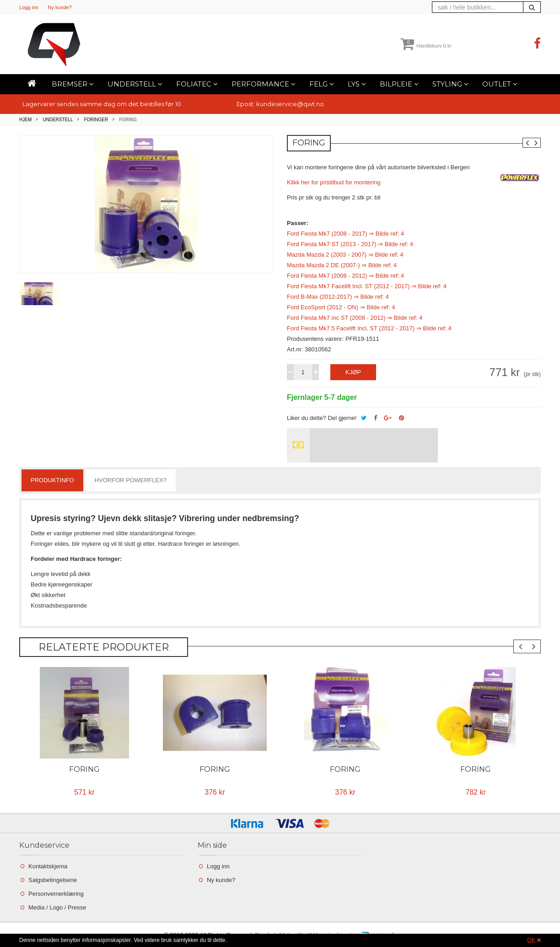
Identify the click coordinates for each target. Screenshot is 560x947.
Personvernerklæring (56, 894)
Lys (357, 84)
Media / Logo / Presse (57, 907)
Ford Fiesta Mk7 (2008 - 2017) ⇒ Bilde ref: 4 (345, 234)
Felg (322, 84)
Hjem (25, 120)
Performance (264, 84)
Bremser (73, 84)
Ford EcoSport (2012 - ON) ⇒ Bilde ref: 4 (341, 307)
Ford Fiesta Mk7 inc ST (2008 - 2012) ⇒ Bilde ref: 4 (355, 318)
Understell (135, 84)
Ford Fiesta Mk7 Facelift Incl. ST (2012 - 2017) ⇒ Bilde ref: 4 (367, 286)
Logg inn (29, 7)
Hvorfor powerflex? (131, 480)
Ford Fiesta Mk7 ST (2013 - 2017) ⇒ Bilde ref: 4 (350, 244)
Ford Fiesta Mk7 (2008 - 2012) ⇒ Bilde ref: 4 (345, 276)
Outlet (500, 84)
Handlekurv (426, 46)
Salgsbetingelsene (53, 880)
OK (531, 940)
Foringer (96, 120)
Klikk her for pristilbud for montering (334, 182)
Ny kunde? (60, 7)
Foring (84, 769)
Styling (450, 84)
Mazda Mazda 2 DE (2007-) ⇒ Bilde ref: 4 (342, 265)
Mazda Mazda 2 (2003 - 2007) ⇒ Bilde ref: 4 (345, 255)
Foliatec (197, 84)
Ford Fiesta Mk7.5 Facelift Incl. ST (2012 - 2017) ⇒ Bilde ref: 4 (369, 328)
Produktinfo (52, 480)
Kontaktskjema (48, 866)
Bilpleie (399, 84)
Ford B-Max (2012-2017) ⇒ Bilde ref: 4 (338, 297)
